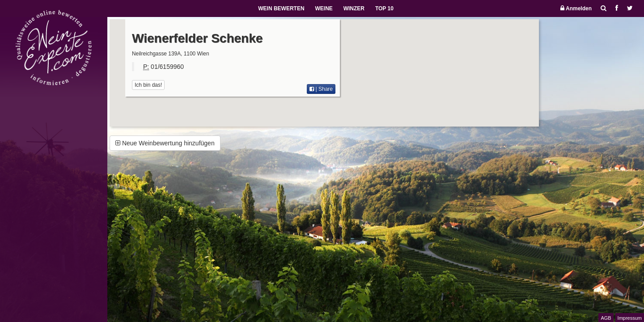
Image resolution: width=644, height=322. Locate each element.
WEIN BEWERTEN (281, 8)
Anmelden (576, 8)
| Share (321, 89)
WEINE (324, 8)
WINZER (354, 8)
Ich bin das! (148, 85)
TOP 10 (384, 8)
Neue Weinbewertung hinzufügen (165, 143)
